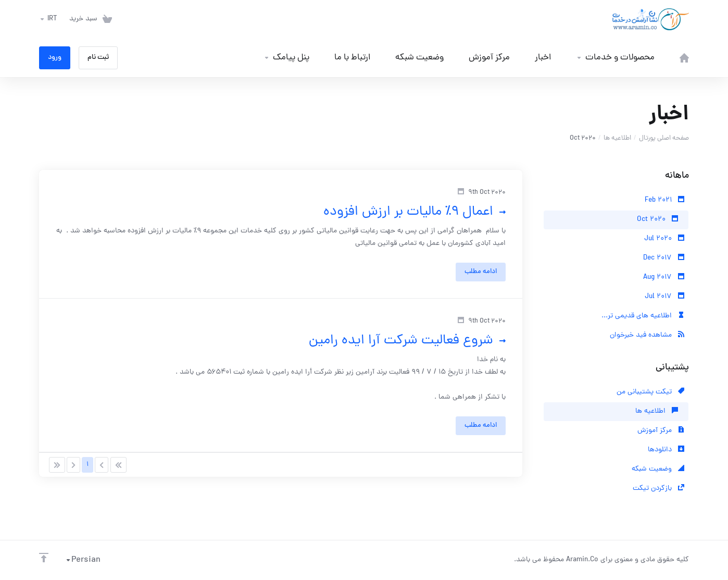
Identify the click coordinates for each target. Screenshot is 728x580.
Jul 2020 (664, 239)
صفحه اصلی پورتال (664, 138)
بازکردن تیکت (658, 489)
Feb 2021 (664, 200)
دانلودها (666, 450)
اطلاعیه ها (617, 138)
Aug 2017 (664, 277)
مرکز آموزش (661, 431)
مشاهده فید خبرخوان (647, 335)
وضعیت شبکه (658, 469)
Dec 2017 (664, 258)
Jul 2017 (664, 297)
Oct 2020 (657, 220)
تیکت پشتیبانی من (650, 392)
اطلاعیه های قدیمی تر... (643, 316)
